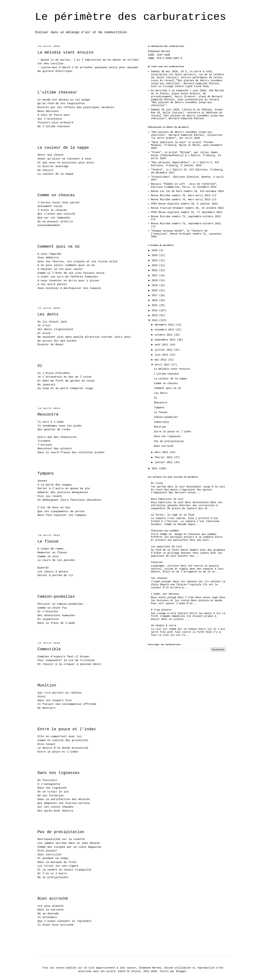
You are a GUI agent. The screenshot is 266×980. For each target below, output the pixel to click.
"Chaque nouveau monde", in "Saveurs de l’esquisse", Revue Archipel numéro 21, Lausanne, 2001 (187, 234)
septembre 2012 (166, 340)
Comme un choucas (56, 195)
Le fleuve (48, 542)
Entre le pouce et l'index (67, 729)
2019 (155, 285)
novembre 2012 (165, 330)
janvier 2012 (164, 462)
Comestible (49, 649)
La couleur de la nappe (63, 148)
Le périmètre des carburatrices (131, 17)
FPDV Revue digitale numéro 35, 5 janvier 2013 (184, 204)
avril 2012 (163, 365)
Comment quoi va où (59, 247)
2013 (155, 315)
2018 (155, 291)
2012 (155, 320)
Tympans (46, 474)
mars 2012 (162, 452)
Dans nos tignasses (59, 773)
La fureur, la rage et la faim (173, 515)
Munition (47, 686)
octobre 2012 (164, 335)
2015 (155, 305)
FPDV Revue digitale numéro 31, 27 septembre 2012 (187, 212)
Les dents (48, 314)
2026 (155, 250)
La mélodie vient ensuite (66, 53)
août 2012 (162, 345)
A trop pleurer (161, 610)
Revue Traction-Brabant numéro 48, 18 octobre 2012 (187, 208)
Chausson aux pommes (165, 531)
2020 (155, 280)
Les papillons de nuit (167, 547)
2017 (155, 295)
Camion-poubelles (56, 597)
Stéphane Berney (159, 51)
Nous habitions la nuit (167, 499)
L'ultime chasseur (57, 92)
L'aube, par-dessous (165, 594)
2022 (155, 270)
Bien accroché (53, 899)
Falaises (157, 562)
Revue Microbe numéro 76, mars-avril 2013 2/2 (184, 196)
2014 (155, 310)
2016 (155, 300)
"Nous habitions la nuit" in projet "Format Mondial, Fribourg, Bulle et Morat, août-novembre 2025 (187, 145)
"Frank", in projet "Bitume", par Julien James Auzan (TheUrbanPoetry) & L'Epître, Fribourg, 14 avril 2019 (186, 155)
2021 (155, 276)
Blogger (181, 971)
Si (40, 366)
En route (157, 483)
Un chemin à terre (164, 626)
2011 (155, 469)
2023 (155, 265)
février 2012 (164, 457)
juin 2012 (162, 355)
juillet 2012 (164, 350)
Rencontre (48, 415)
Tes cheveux (159, 578)
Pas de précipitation (61, 832)
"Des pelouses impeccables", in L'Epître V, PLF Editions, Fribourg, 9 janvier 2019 (185, 164)
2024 (155, 260)
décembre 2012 (165, 325)
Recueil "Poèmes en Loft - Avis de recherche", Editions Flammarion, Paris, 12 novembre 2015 (184, 186)
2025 (155, 255)
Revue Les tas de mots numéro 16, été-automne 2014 (187, 191)
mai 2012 (161, 360)
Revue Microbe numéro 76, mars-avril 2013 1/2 (184, 200)
